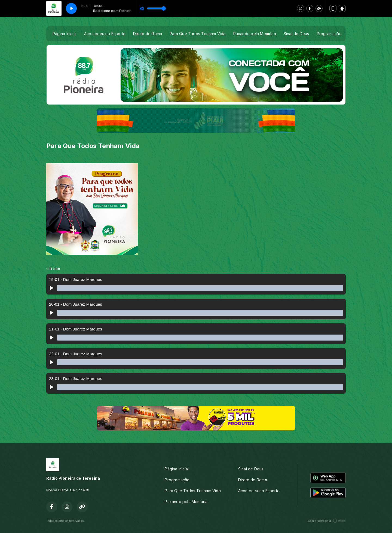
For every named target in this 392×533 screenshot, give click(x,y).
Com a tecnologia (327, 521)
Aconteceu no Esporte (105, 34)
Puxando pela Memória (255, 34)
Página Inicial (65, 34)
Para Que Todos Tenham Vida (197, 34)
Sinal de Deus (296, 34)
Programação (329, 34)
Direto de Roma (148, 34)
